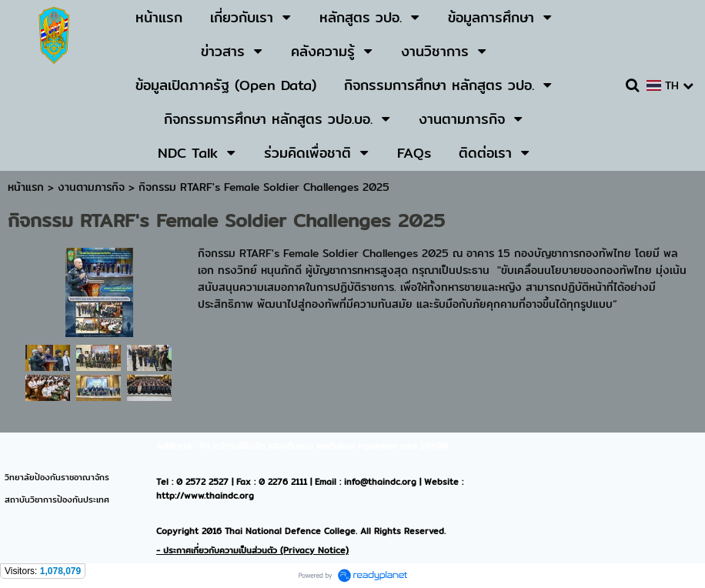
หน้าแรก (26, 187)
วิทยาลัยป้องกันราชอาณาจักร (57, 477)
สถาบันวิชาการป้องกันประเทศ (57, 499)
